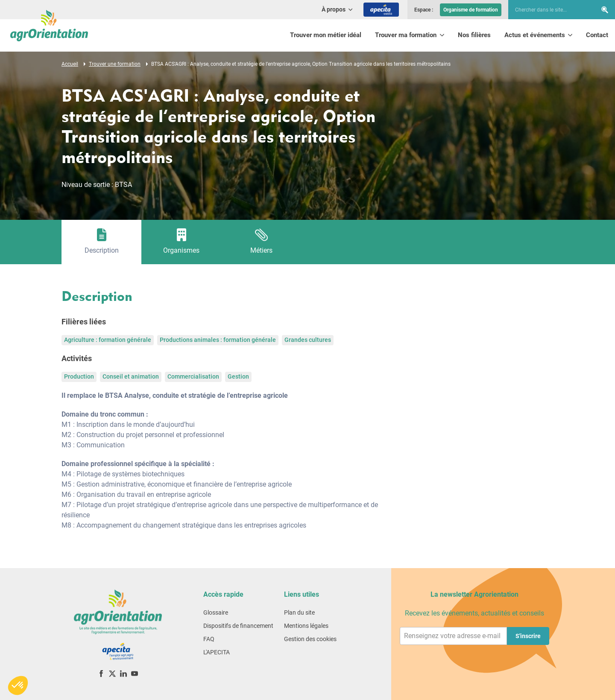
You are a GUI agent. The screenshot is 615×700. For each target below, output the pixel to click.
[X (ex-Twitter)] (112, 673)
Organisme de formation (471, 10)
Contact (597, 35)
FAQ (209, 639)
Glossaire (216, 612)
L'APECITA (217, 652)
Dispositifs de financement (238, 626)
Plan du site (299, 612)
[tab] (101, 242)
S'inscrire (528, 636)
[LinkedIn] (123, 673)
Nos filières (474, 35)
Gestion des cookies (310, 639)
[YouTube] (135, 673)
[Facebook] (101, 673)
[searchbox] (548, 10)
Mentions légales (306, 626)
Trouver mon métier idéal (326, 35)
